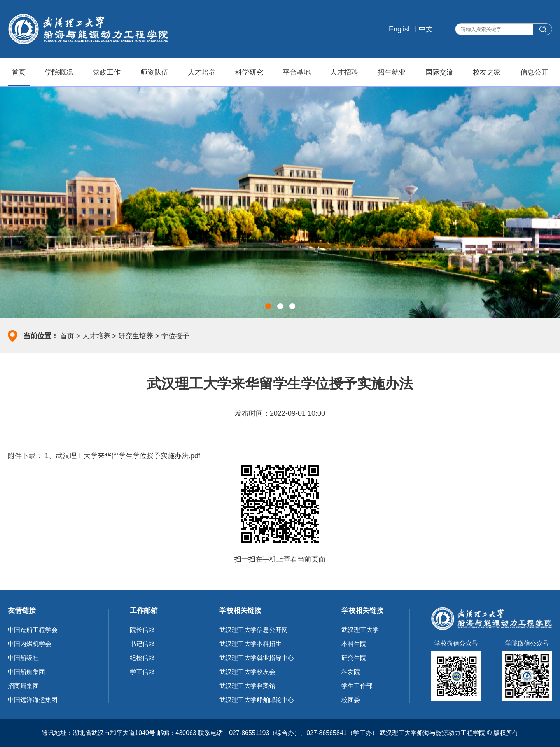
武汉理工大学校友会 (247, 672)
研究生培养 (136, 336)
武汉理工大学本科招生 (250, 644)
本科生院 (354, 644)
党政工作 (107, 72)
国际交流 (439, 72)
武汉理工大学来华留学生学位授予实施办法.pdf (128, 456)
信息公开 (534, 72)
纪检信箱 (142, 658)
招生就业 (392, 72)
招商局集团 (23, 686)
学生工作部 (357, 686)
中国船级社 (23, 658)
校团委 (351, 700)
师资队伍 (154, 72)
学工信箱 (142, 672)
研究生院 (354, 658)
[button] (268, 306)
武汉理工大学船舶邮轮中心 (257, 700)
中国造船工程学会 (33, 630)
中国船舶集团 (26, 672)
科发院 (351, 672)
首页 (19, 72)
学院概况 (59, 72)
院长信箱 (142, 630)
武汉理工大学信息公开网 (254, 630)
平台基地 (297, 72)
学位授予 (175, 336)
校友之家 (487, 72)
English (400, 29)
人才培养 (202, 72)
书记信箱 (142, 644)
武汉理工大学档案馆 (247, 686)
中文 (426, 29)
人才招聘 (344, 72)
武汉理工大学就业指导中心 (257, 658)
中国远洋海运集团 (33, 700)
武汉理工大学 (360, 630)
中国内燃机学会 (30, 644)
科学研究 (249, 72)
